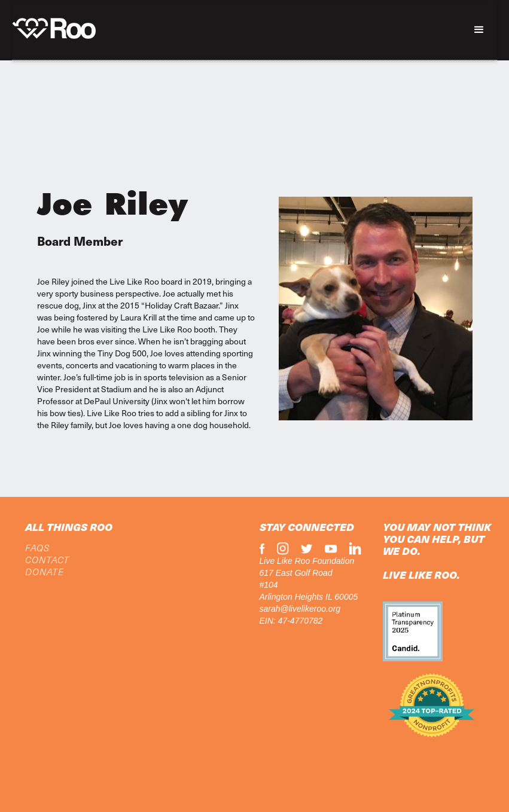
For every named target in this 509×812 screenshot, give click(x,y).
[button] (479, 30)
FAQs (37, 548)
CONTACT (47, 560)
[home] (54, 25)
